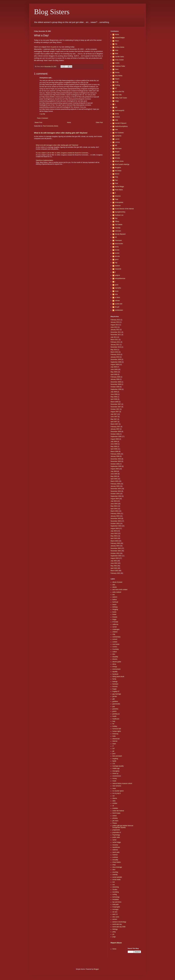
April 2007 (114, 422)
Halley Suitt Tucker (121, 98)
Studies (115, 890)
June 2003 (114, 534)
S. (116, 193)
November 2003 (116, 521)
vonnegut (115, 909)
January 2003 (115, 546)
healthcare (116, 719)
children (115, 632)
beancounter (119, 244)
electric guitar (117, 662)
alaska (115, 587)
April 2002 (114, 568)
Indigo (117, 101)
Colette (117, 63)
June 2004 (114, 504)
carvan (115, 627)
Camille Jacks (119, 57)
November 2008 (116, 384)
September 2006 (116, 437)
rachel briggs (117, 842)
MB (116, 145)
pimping (115, 818)
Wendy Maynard (120, 234)
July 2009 (114, 367)
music (114, 781)
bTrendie (115, 622)
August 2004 (115, 499)
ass (114, 595)
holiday (115, 726)
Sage (117, 199)
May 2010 (114, 350)
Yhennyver (118, 240)
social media (116, 880)
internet (115, 741)
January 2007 (115, 429)
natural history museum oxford (122, 783)
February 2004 (115, 514)
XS (116, 237)
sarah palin (116, 852)
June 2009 (114, 369)
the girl (117, 307)
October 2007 (115, 409)
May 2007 (114, 419)
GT (116, 88)
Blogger (96, 969)
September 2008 (116, 389)
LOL (114, 764)
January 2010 (115, 357)
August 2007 (115, 412)
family (114, 679)
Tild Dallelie (119, 225)
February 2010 (115, 354)
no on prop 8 (116, 793)
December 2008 (116, 382)
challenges (116, 629)
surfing (115, 894)
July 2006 (114, 441)
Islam (114, 744)
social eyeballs (117, 877)
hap (116, 263)
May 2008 (114, 397)
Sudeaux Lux (119, 215)
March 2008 (114, 402)
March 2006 (114, 451)
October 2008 (115, 387)
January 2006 (115, 456)
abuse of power (117, 582)
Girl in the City (119, 92)
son (114, 882)
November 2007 (116, 407)
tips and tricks (117, 902)
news (114, 788)
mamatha (118, 288)
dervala (117, 256)
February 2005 (115, 484)
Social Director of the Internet (124, 209)
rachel (114, 840)
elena (114, 664)
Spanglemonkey (120, 212)
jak (113, 751)
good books (116, 704)
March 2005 (114, 481)
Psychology (116, 835)
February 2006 (115, 454)
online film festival (118, 811)
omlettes (115, 808)
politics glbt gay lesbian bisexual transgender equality (123, 826)
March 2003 (114, 541)
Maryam (117, 155)
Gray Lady (118, 95)
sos (114, 885)
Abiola (117, 34)
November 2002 (116, 551)
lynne (117, 285)
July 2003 (114, 531)
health (114, 716)
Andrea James (120, 47)
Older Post (99, 122)
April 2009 (114, 374)
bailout (115, 600)
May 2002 (114, 566)
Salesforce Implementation (44, 160)
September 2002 (116, 556)
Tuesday (118, 228)
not (113, 796)
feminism (115, 684)
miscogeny (116, 771)
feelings (115, 682)
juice (114, 754)
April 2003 (114, 538)
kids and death (117, 756)
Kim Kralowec (119, 133)
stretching (116, 887)
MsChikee (118, 171)
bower (114, 614)
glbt (114, 699)
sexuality (115, 860)
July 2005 (114, 471)
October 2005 (115, 464)
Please (115, 823)
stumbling (116, 892)
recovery (115, 845)
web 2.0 (115, 914)
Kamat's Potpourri (121, 123)
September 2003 (116, 526)
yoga (114, 937)
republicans (116, 847)
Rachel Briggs (119, 187)
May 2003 (114, 536)
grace (117, 259)
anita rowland (117, 592)
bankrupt (115, 602)
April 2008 (114, 399)
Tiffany (117, 221)
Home (69, 122)
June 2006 (114, 444)
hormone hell (117, 729)
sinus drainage (117, 867)
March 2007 (114, 424)
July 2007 (114, 414)
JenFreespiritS (120, 111)
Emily (117, 82)
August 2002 (115, 558)
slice (114, 870)
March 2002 (114, 571)
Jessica (117, 117)
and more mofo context (120, 590)
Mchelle (117, 158)
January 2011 (115, 345)
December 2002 (116, 548)
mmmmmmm (117, 776)
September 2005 (116, 466)
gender (115, 696)
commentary (116, 637)
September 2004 (116, 496)
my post (54, 47)
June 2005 (114, 474)
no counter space (118, 791)
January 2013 (115, 322)
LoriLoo (117, 142)
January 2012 (115, 330)
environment (116, 669)
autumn (115, 597)
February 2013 (115, 320)
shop (114, 865)
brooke (117, 250)
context (115, 642)
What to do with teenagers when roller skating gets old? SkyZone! (61, 133)
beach (114, 605)
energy (115, 667)
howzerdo (118, 269)
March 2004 (114, 511)
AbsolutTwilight (120, 38)
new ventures (117, 786)
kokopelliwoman (120, 278)
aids (114, 585)
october (115, 803)
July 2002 (114, 561)
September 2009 (116, 362)
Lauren (117, 139)
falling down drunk (118, 677)
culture (115, 652)
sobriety (115, 875)
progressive (116, 830)
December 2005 (116, 459)
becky (117, 247)
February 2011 (115, 342)
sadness (115, 850)
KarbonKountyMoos (121, 126)
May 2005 (114, 476)
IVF (114, 749)
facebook (115, 674)
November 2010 (116, 347)
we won (115, 912)
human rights (117, 731)
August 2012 (115, 325)
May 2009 (114, 372)
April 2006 (114, 449)
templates (116, 899)
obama (115, 798)
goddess (115, 701)
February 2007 (115, 427)
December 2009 (116, 359)
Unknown (118, 231)
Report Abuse (116, 943)
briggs (114, 619)
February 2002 (115, 573)
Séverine (118, 196)
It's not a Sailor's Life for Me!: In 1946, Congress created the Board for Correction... (63, 153)
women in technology (119, 922)
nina (116, 294)
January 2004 (115, 516)
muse (117, 291)
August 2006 (115, 439)
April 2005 (114, 479)
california (115, 624)
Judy (116, 120)
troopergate (116, 907)
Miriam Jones (119, 161)
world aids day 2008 (119, 927)
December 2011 (116, 332)
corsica (115, 647)
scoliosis (115, 857)
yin (113, 934)
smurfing (115, 872)
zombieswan (119, 310)
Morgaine (118, 168)
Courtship (116, 649)
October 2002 (115, 553)
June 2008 (114, 394)
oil (113, 806)
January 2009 (115, 379)
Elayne (117, 79)
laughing (115, 759)
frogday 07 (116, 691)
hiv (113, 724)
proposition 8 (117, 832)
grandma (115, 709)
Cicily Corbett (119, 60)
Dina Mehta (119, 76)
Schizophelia (119, 202)
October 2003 (115, 524)
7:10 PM (42, 114)
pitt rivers (115, 821)
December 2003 (116, 519)
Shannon (118, 206)
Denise (117, 73)
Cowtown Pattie (120, 66)
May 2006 (114, 446)
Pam (116, 180)
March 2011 (114, 340)
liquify (114, 761)
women (115, 919)
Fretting (117, 85)
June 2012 (114, 327)
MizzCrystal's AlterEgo (122, 164)
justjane (117, 275)
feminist (115, 687)
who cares (116, 917)
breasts (115, 617)
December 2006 (116, 432)
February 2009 (115, 377)
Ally (116, 44)
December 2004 (116, 489)
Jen (116, 107)
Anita (116, 50)
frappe (114, 689)
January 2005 (115, 486)
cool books (116, 644)
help (114, 721)
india (114, 736)
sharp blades (117, 862)
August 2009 (115, 364)
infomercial (116, 739)
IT (113, 746)
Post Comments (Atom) (50, 126)
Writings (115, 929)
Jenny (117, 114)
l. (115, 282)
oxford (114, 816)
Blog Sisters (52, 12)
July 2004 (114, 501)
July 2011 (114, 337)
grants (114, 711)
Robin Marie (119, 190)
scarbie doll (119, 304)
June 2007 (114, 417)
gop (114, 706)
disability (115, 657)
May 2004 (114, 506)
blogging (115, 609)
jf (115, 272)
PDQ (116, 177)
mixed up (115, 773)
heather (117, 266)
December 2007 (116, 404)
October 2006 (115, 434)
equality (115, 672)
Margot (117, 152)
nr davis (117, 297)
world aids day (117, 924)
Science (115, 855)
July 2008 (114, 392)
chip (114, 634)
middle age (116, 768)
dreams (115, 659)
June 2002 (114, 563)
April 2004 (114, 509)
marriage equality (118, 766)
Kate (116, 130)
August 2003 (115, 529)
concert (115, 639)
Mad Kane (118, 149)
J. (115, 104)
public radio (116, 837)
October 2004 (115, 494)
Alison (117, 41)
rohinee (117, 301)
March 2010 (114, 352)
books (114, 612)
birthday (115, 607)
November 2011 (116, 335)
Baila (116, 53)
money (115, 778)
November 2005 (116, 461)
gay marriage (117, 694)
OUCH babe (116, 813)
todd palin (116, 904)
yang (114, 932)
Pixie (116, 183)
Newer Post (38, 122)
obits (114, 801)
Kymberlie (118, 136)
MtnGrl (117, 174)
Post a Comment (42, 118)
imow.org (115, 734)
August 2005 (115, 469)
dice (114, 654)
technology (116, 897)
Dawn (117, 69)
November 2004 (116, 491)
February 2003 (115, 543)
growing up (116, 714)
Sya (116, 218)
